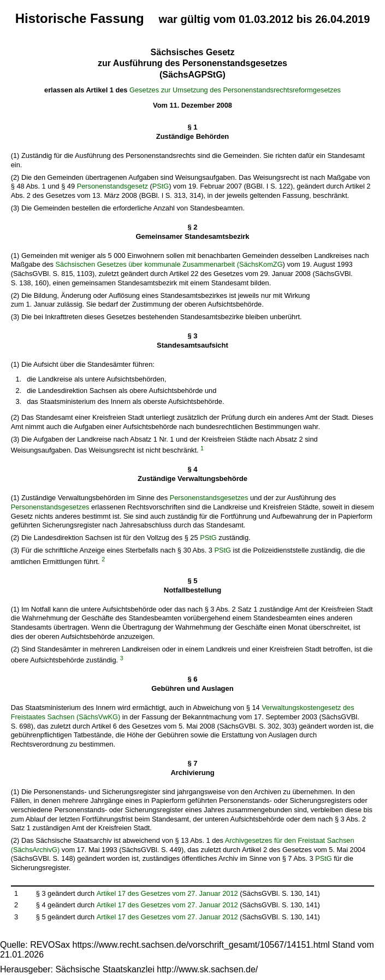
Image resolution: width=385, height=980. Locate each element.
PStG (161, 186)
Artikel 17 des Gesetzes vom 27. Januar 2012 (167, 893)
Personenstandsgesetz (112, 186)
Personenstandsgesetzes (209, 498)
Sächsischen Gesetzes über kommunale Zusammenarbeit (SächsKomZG (169, 264)
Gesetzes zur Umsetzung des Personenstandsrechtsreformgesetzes (235, 90)
